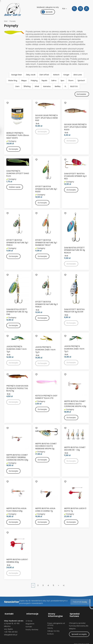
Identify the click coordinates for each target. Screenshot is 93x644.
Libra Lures (78, 75)
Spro (62, 81)
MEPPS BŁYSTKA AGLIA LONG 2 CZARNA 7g (45, 510)
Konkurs (51, 632)
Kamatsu (47, 86)
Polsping (34, 81)
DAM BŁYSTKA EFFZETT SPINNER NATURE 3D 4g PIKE (17, 312)
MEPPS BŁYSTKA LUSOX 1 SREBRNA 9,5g (17, 561)
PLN (64, 9)
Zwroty (50, 627)
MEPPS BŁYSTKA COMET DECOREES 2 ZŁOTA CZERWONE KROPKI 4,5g (75, 404)
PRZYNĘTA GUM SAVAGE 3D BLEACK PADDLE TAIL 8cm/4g (17, 389)
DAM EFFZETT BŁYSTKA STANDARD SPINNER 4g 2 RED (75, 176)
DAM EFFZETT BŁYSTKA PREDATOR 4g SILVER (74, 311)
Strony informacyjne (55, 615)
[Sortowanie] (81, 94)
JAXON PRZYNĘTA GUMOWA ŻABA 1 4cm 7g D (45, 350)
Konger (66, 75)
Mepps (24, 81)
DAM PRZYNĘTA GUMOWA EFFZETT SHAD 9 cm (18, 174)
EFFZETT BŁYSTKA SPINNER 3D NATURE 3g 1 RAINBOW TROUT (46, 243)
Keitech (56, 75)
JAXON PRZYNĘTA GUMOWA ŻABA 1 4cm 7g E (16, 349)
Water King (13, 81)
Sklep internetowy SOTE (82, 642)
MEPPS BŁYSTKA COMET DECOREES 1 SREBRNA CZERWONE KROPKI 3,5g (17, 458)
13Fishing (27, 86)
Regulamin (30, 622)
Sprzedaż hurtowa (79, 613)
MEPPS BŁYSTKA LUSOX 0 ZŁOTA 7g (75, 510)
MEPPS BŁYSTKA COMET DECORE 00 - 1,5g (75, 449)
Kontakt (8, 613)
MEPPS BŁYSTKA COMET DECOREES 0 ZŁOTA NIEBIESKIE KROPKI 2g (46, 446)
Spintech (81, 81)
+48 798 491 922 (11, 630)
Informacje (32, 613)
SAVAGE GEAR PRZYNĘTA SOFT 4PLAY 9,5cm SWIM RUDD (75, 127)
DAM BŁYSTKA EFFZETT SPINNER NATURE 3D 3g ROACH (74, 250)
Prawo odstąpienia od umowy (56, 623)
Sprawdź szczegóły (79, 630)
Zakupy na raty (53, 629)
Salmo (54, 81)
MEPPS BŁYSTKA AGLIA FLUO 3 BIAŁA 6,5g (16, 510)
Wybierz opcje (15, 188)
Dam (17, 86)
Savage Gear (17, 75)
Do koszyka (13, 150)
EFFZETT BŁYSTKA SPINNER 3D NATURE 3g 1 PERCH (17, 243)
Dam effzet (44, 75)
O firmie (29, 619)
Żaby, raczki (31, 75)
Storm (71, 81)
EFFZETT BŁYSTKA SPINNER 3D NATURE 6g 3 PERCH (46, 305)
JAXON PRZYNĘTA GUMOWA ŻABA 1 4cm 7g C (74, 349)
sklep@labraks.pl (11, 633)
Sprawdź (47, 12)
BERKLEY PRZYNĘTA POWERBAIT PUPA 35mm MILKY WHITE (18, 136)
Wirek (37, 86)
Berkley (58, 86)
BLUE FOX (74, 86)
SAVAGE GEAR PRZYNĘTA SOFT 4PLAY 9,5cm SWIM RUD (46, 118)
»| (64, 586)
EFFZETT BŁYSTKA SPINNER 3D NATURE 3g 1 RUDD (46, 189)
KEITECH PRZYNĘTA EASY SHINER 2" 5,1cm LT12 (46, 397)
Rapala (44, 81)
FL (65, 86)
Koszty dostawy (32, 628)
